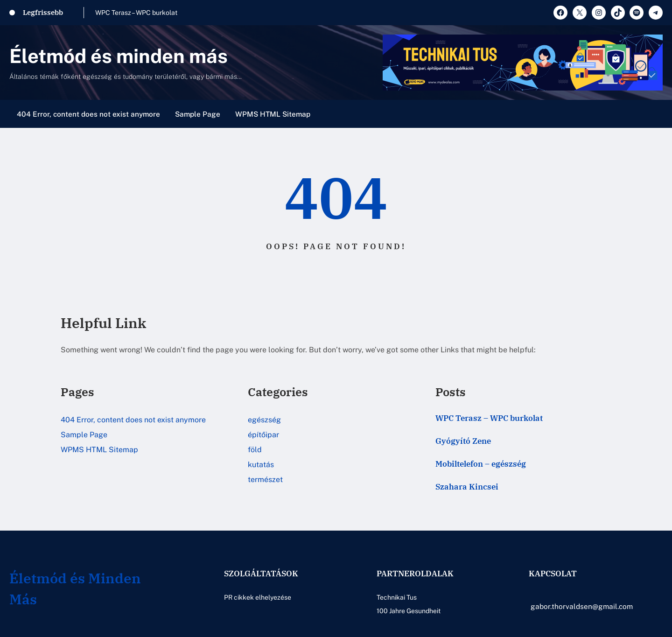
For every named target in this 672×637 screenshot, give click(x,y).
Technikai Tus (397, 597)
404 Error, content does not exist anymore (88, 114)
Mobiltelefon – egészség (481, 464)
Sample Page (198, 114)
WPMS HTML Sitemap (273, 114)
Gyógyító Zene (463, 441)
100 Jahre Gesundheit (409, 611)
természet (265, 479)
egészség (264, 420)
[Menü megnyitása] (657, 114)
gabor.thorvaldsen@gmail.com (582, 606)
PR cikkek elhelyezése (258, 597)
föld (255, 450)
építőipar (263, 435)
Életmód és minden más (119, 56)
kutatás (261, 465)
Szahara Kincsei (467, 487)
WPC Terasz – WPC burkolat (136, 13)
